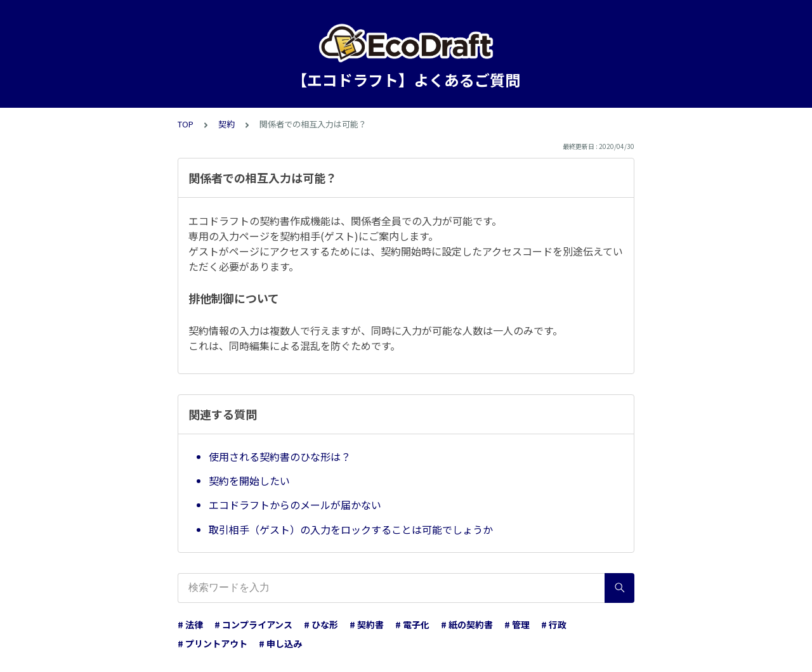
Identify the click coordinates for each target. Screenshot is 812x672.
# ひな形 (321, 624)
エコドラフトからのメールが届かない (295, 505)
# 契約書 (367, 624)
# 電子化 (412, 624)
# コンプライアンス (253, 624)
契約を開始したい (249, 481)
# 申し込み (280, 643)
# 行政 (554, 624)
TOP (186, 124)
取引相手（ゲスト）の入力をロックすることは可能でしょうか (351, 529)
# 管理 (517, 624)
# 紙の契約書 (467, 624)
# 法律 (190, 624)
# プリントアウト (213, 643)
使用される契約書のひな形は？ (280, 456)
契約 (226, 124)
